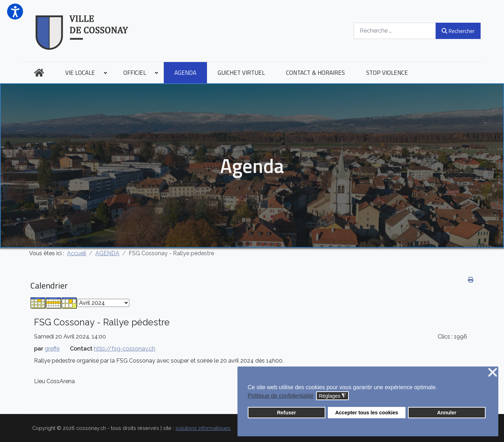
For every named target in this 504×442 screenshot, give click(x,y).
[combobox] (395, 31)
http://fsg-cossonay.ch (125, 349)
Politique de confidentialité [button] (281, 396)
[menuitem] (39, 73)
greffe (52, 349)
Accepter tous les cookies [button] (367, 413)
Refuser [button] (286, 413)
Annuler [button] (447, 413)
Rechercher (458, 31)
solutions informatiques (203, 428)
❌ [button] (493, 373)
